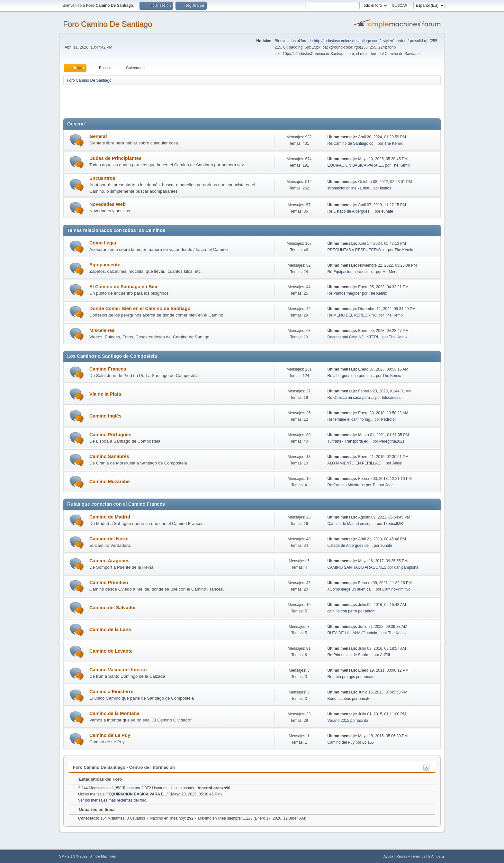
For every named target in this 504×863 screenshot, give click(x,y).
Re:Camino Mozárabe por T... (352, 485)
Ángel (397, 463)
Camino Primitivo (109, 583)
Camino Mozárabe (109, 482)
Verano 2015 (338, 721)
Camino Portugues (110, 435)
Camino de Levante (111, 651)
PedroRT (389, 419)
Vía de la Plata (105, 394)
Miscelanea (102, 330)
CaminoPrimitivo (396, 589)
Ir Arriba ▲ (437, 856)
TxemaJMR (393, 524)
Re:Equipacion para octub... (351, 272)
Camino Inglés (105, 416)
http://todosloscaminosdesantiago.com (347, 41)
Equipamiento (105, 265)
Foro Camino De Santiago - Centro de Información (124, 767)
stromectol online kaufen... (350, 188)
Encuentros (102, 178)
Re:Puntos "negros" (344, 293)
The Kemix (393, 143)
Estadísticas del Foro (97, 779)
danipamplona (406, 567)
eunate (387, 211)
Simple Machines (103, 856)
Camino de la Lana (110, 629)
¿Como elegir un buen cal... (351, 589)
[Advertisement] (176, 100)
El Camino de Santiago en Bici (123, 287)
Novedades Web (108, 204)
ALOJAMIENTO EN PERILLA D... (356, 463)
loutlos (386, 188)
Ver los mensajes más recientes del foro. (113, 800)
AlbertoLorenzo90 (214, 788)
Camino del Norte (109, 539)
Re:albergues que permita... (351, 376)
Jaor (389, 485)
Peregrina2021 (392, 441)
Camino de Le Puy (110, 735)
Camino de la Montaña (114, 713)
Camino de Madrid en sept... (351, 524)
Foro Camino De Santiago (108, 24)
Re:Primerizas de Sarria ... (350, 655)
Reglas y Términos (411, 856)
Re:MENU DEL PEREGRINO (352, 315)
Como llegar (103, 243)
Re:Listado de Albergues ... (350, 211)
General (98, 136)
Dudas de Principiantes (115, 158)
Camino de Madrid (110, 517)
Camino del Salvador (113, 608)
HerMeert (391, 272)
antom (370, 611)
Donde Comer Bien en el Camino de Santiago (140, 308)
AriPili (385, 655)
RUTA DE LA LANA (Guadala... (354, 633)
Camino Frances (108, 369)
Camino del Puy (341, 742)
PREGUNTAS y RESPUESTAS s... (357, 250)
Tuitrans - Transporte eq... (349, 441)
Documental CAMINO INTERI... (354, 337)
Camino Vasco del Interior (118, 670)
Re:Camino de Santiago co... (352, 143)
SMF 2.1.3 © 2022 (73, 856)
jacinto (362, 721)
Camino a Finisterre (111, 692)
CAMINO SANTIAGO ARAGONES (357, 567)
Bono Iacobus (339, 699)
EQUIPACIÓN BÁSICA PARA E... (356, 165)
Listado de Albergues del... (350, 546)
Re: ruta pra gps (341, 677)
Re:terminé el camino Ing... (350, 419)
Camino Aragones (109, 561)
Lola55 (368, 742)
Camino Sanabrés (109, 456)
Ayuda (388, 856)
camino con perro (342, 611)
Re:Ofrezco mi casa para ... (351, 398)
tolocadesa (391, 398)
